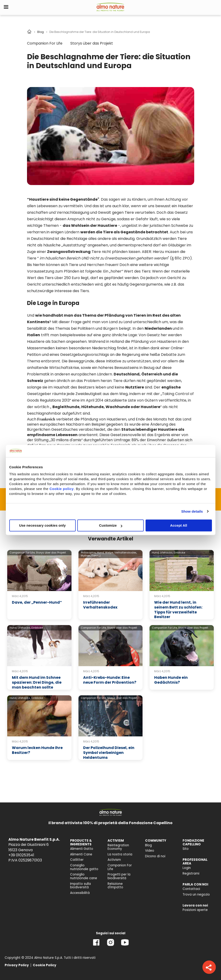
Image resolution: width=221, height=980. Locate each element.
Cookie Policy (45, 965)
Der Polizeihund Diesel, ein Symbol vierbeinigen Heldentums (109, 753)
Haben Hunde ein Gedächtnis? (171, 680)
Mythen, (86, 556)
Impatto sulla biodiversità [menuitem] (80, 886)
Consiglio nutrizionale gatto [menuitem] (84, 867)
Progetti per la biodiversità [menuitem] (119, 876)
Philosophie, (88, 553)
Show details (192, 511)
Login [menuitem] (187, 868)
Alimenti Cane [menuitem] (81, 854)
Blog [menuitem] (148, 845)
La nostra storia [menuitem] (120, 854)
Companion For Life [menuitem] (120, 867)
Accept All (179, 525)
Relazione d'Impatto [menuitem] (115, 886)
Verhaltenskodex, (126, 553)
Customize (111, 525)
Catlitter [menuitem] (77, 860)
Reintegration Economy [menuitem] (118, 847)
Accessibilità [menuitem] (80, 893)
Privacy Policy (17, 965)
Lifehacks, (167, 553)
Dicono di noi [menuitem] (155, 856)
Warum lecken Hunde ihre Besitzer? (37, 750)
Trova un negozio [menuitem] (196, 894)
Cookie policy (61, 489)
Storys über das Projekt (92, 43)
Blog (41, 32)
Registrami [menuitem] (191, 873)
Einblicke (179, 553)
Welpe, (109, 553)
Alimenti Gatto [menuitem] (82, 849)
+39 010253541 (21, 855)
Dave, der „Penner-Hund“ (37, 602)
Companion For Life (45, 43)
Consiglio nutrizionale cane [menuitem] (84, 876)
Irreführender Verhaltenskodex (100, 605)
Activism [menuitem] (114, 860)
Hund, (101, 553)
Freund (96, 556)
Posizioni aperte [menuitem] (195, 910)
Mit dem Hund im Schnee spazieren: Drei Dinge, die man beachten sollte (37, 682)
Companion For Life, (22, 553)
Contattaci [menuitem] (191, 889)
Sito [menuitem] (186, 849)
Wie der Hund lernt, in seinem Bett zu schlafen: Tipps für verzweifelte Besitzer (178, 610)
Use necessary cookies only (42, 525)
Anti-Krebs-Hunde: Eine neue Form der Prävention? (110, 680)
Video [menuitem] (150, 851)
